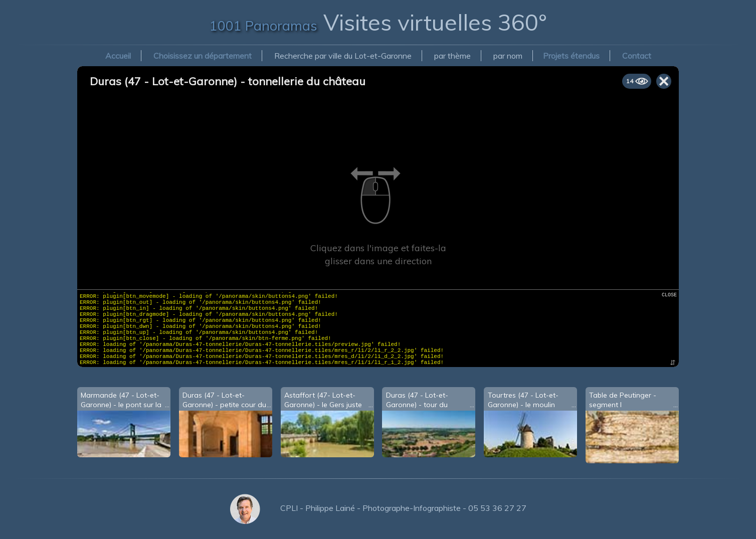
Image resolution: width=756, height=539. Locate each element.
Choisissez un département (203, 56)
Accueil (118, 56)
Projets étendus (571, 56)
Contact (637, 56)
